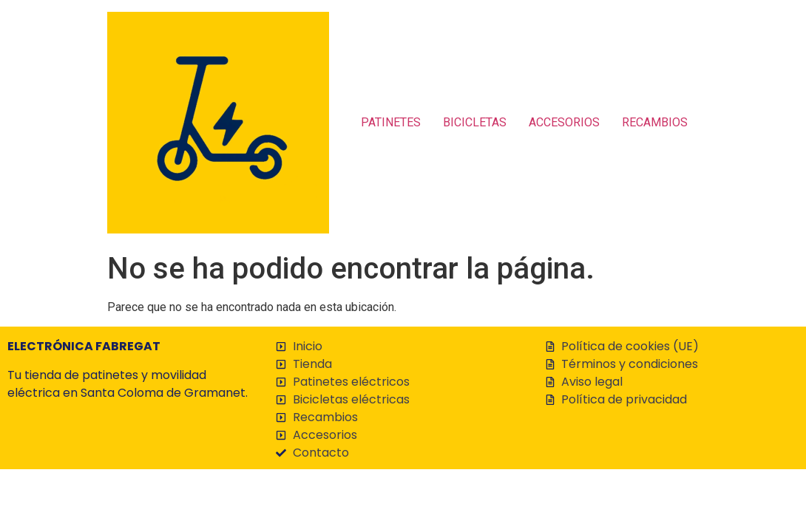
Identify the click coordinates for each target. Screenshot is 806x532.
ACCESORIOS (564, 122)
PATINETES (391, 122)
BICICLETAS (475, 122)
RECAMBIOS (655, 122)
